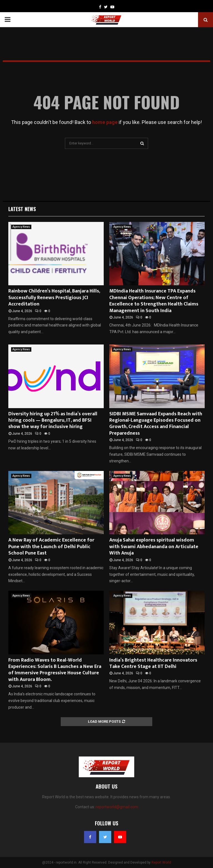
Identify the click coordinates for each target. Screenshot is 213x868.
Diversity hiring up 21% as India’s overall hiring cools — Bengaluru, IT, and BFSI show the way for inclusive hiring (53, 420)
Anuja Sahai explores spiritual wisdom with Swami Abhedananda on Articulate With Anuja (154, 547)
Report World (161, 862)
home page (105, 122)
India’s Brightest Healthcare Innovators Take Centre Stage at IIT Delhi (153, 663)
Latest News (22, 209)
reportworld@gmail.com (117, 807)
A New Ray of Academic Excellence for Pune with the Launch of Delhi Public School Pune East (51, 547)
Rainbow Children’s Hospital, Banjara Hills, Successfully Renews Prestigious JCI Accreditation (54, 298)
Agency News (21, 227)
